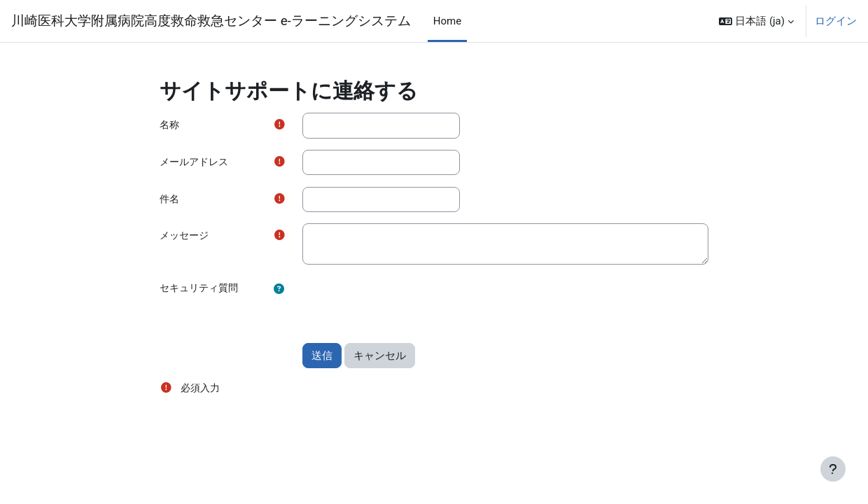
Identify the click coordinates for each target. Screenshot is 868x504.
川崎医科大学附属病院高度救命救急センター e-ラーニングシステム (211, 21)
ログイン (836, 21)
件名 (170, 200)
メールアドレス (196, 163)
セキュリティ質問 (202, 290)
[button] (756, 21)
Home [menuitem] (447, 21)
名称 (170, 125)
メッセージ (186, 238)
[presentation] (409, 305)
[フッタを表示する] (833, 469)
